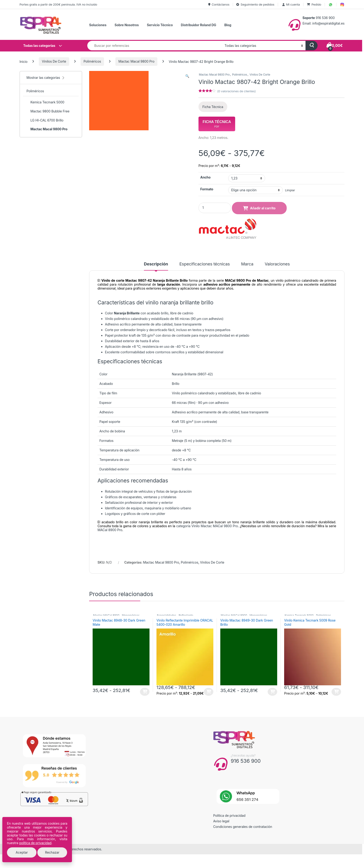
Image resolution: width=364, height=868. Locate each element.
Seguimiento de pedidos (255, 4)
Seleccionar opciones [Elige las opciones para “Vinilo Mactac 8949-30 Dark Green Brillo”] (272, 692)
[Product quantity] (215, 208)
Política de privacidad (229, 815)
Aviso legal (221, 821)
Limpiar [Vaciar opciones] (290, 190)
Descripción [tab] (156, 264)
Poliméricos (92, 61)
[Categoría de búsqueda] (264, 46)
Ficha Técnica (213, 107)
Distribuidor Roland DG (198, 25)
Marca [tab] (247, 264)
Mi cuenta (291, 4)
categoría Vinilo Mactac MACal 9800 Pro (207, 526)
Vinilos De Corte (54, 61)
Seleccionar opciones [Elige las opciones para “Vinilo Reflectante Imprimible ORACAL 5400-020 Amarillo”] (209, 692)
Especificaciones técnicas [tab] (205, 264)
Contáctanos (219, 4)
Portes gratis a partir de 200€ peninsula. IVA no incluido (58, 4)
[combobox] (155, 46)
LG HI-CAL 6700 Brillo (45, 120)
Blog (228, 25)
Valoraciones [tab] (277, 264)
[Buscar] (312, 46)
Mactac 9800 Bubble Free (48, 111)
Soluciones (98, 25)
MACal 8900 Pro (110, 530)
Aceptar (22, 852)
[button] (187, 76)
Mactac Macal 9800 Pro (136, 61)
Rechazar (52, 852)
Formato (207, 189)
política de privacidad (35, 843)
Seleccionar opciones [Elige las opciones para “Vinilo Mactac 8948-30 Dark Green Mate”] (145, 692)
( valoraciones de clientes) (237, 91)
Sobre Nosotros (127, 25)
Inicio (23, 61)
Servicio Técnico (160, 25)
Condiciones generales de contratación (243, 827)
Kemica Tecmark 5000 (45, 102)
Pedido (314, 4)
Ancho (205, 177)
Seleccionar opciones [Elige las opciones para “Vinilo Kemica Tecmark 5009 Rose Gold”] (336, 692)
